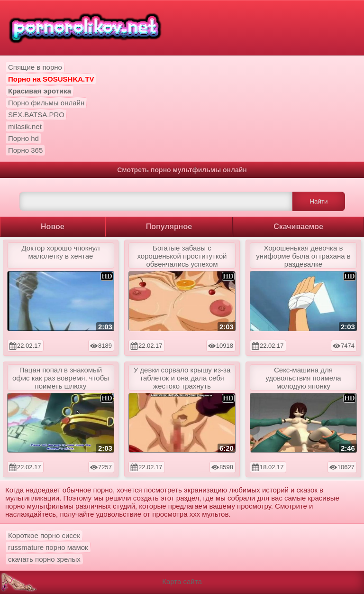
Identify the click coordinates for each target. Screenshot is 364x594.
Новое (53, 227)
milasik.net (25, 126)
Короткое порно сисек (44, 535)
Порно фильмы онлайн (46, 103)
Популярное (169, 227)
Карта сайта (182, 581)
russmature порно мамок (48, 547)
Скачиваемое (298, 227)
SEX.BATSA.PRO (36, 115)
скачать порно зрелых (44, 559)
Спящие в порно (35, 67)
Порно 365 (25, 150)
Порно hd (23, 138)
